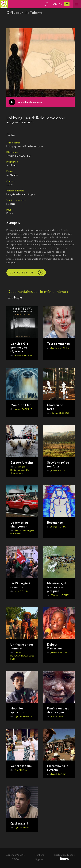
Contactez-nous (21, 273)
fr (67, 4)
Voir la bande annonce (30, 102)
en (61, 4)
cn (55, 4)
